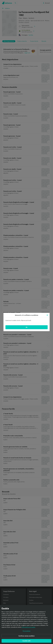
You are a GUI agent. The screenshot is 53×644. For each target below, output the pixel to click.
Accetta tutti (26, 641)
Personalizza (26, 631)
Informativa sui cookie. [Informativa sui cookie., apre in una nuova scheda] (29, 627)
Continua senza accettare (26, 636)
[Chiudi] (47, 315)
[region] (26, 624)
